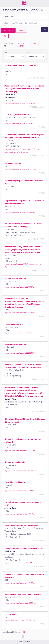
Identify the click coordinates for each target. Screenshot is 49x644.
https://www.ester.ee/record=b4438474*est (20, 563)
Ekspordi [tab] (35, 43)
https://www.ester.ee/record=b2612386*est (20, 491)
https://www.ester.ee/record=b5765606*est (20, 212)
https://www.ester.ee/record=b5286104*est (20, 620)
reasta (28, 52)
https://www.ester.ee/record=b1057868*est (20, 583)
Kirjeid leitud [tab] (9, 45)
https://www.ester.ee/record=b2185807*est (20, 514)
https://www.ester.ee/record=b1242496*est (20, 103)
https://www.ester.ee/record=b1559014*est (20, 123)
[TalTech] (25, 3)
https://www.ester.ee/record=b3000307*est (20, 353)
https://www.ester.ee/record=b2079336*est (20, 603)
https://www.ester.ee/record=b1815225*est (20, 333)
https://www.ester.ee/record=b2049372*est (20, 471)
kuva (7, 52)
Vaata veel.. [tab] (23, 45)
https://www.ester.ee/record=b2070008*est (20, 169)
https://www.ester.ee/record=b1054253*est (20, 451)
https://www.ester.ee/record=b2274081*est (20, 287)
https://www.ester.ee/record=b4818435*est (20, 313)
